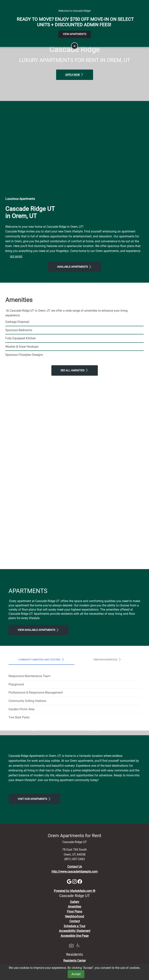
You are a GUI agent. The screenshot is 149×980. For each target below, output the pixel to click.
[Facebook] (80, 952)
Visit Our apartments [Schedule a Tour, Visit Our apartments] (35, 870)
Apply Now (75, 74)
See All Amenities (75, 370)
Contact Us (75, 937)
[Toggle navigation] (7, 16)
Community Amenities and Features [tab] (42, 659)
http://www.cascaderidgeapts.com (75, 942)
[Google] (70, 952)
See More (16, 257)
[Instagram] (75, 952)
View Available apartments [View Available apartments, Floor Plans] (39, 630)
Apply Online (71, 3)
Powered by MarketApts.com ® (75, 962)
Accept (76, 974)
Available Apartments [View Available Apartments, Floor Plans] (75, 267)
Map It (124, 3)
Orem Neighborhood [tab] (108, 659)
